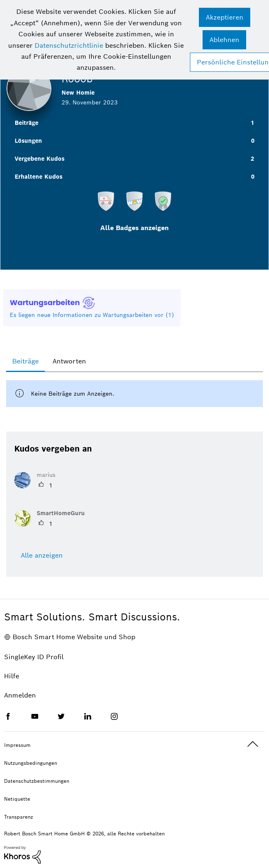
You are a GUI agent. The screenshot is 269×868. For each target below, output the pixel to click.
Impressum (17, 745)
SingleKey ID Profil (34, 657)
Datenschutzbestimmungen (37, 781)
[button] (225, 17)
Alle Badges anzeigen (134, 228)
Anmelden (20, 695)
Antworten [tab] (69, 361)
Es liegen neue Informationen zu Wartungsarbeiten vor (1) (92, 315)
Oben (253, 744)
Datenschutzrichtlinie (69, 45)
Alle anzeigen (42, 555)
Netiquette (17, 799)
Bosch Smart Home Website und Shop (74, 637)
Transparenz (19, 817)
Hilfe (12, 676)
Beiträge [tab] (25, 361)
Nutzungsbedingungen (31, 763)
